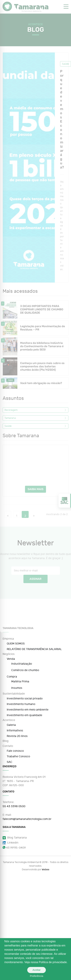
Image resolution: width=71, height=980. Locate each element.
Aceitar (37, 970)
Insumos (17, 688)
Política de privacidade (53, 962)
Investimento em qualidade (24, 715)
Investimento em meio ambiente (28, 710)
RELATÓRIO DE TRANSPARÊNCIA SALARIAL (34, 649)
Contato (8, 746)
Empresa (8, 639)
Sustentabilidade (14, 694)
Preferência (37, 976)
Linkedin (11, 843)
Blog (6, 741)
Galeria (11, 725)
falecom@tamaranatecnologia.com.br (27, 819)
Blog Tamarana (15, 838)
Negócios (9, 654)
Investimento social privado (25, 699)
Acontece (9, 720)
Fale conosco (15, 751)
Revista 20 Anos (17, 736)
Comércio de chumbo (25, 670)
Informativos (15, 731)
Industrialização (22, 664)
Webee (46, 870)
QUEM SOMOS (16, 644)
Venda (11, 659)
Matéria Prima (20, 681)
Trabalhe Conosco (18, 756)
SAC (10, 762)
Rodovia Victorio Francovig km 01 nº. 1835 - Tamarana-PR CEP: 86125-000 (24, 781)
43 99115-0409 (14, 848)
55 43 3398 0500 (14, 806)
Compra (12, 677)
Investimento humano (21, 704)
